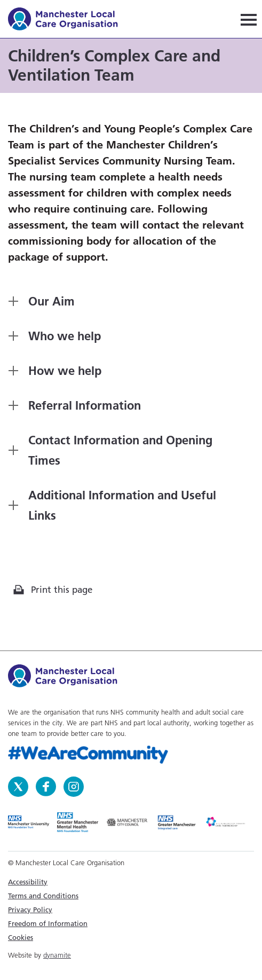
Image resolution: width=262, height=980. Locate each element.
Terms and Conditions (43, 896)
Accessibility (28, 882)
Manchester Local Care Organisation (68, 21)
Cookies (21, 937)
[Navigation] (249, 19)
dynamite (57, 955)
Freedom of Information (48, 923)
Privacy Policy (30, 910)
